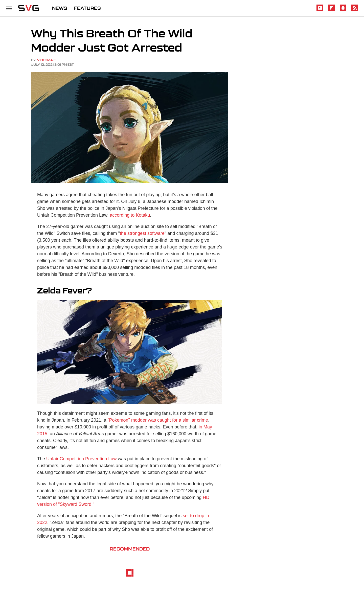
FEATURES (87, 8)
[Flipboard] (331, 10)
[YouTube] (320, 10)
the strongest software (142, 233)
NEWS (60, 8)
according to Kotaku (130, 215)
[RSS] (355, 10)
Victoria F (46, 60)
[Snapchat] (343, 10)
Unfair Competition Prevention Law (81, 459)
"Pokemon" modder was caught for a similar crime (158, 420)
